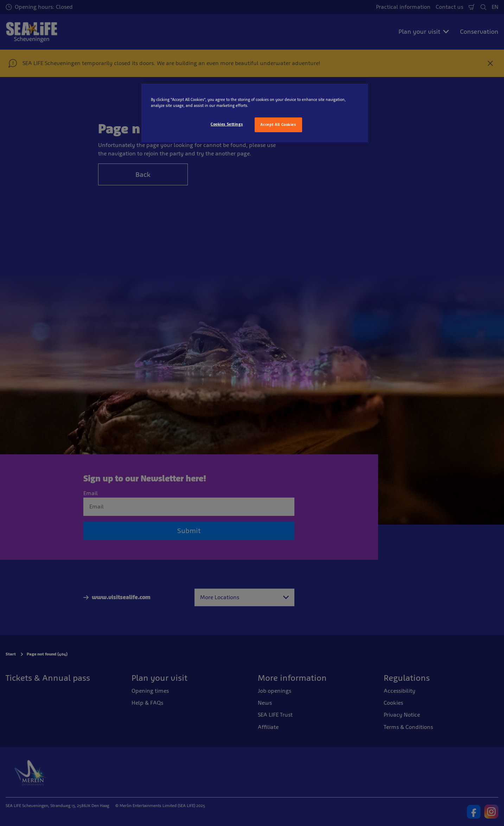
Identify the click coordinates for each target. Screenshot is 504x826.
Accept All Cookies (278, 124)
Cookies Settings (227, 124)
